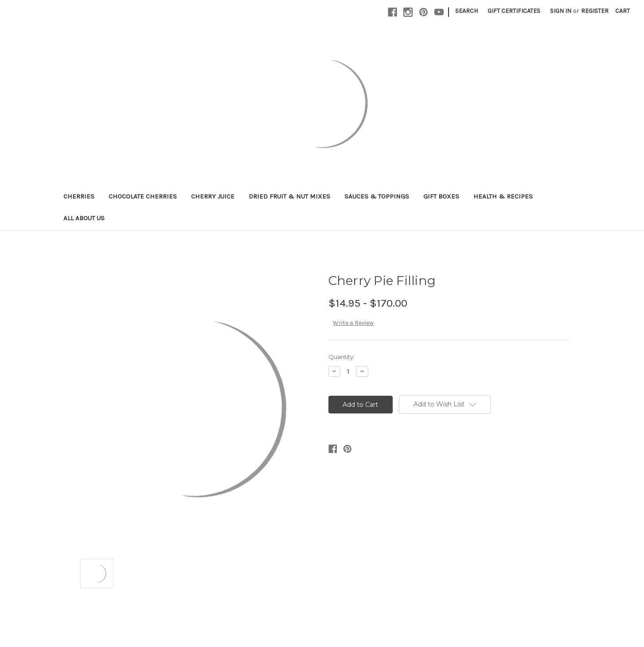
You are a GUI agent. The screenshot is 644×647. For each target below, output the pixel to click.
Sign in (561, 11)
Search (466, 11)
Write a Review (353, 323)
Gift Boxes (441, 196)
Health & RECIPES (503, 196)
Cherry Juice (213, 196)
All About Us (84, 218)
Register (595, 11)
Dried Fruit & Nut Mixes (289, 196)
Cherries (79, 196)
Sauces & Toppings (377, 196)
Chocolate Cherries (143, 196)
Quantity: (342, 357)
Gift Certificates (514, 11)
